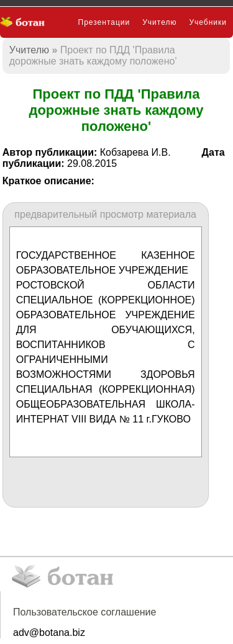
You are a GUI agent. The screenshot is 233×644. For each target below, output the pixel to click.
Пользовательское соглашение (85, 612)
